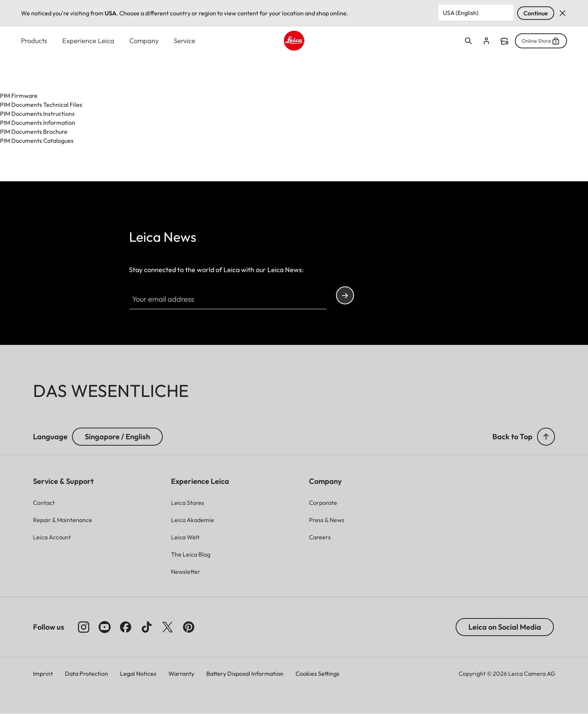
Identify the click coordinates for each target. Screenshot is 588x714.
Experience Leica (88, 41)
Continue (536, 13)
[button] (546, 437)
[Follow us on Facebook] (126, 627)
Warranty (181, 674)
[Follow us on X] (168, 627)
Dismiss (562, 13)
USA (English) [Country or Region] (461, 13)
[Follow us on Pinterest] (189, 627)
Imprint (43, 674)
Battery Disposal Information (245, 674)
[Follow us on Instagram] (84, 627)
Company (144, 41)
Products (34, 41)
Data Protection (86, 674)
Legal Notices (138, 674)
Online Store (541, 41)
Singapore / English (117, 436)
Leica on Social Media (505, 627)
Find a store (504, 41)
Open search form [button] (468, 41)
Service (184, 41)
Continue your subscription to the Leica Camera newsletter (345, 296)
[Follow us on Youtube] (105, 627)
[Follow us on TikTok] (147, 627)
